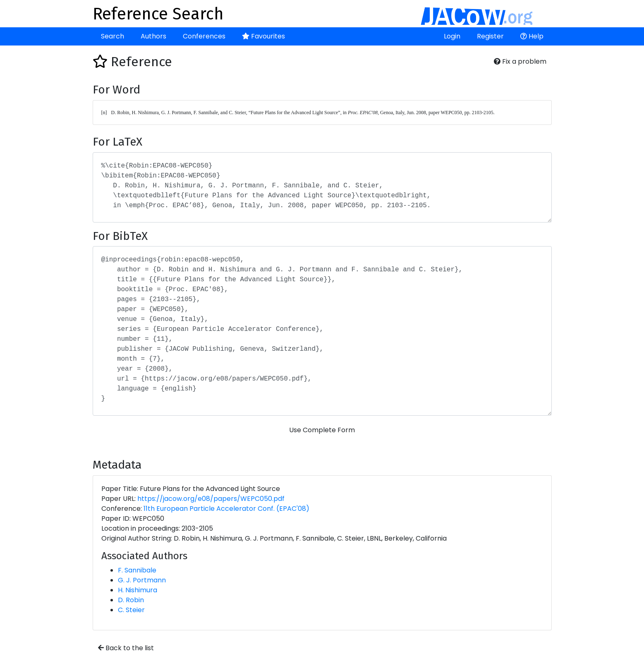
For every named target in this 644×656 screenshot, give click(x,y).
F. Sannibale (137, 570)
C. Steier (131, 610)
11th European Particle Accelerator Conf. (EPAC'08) (226, 509)
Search (113, 36)
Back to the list (126, 648)
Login (452, 36)
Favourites (263, 36)
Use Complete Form (322, 430)
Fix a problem (520, 61)
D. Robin (131, 600)
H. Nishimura (138, 590)
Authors (153, 36)
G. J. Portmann (142, 580)
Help (532, 36)
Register (490, 36)
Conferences (204, 36)
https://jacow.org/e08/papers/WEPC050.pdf (211, 499)
